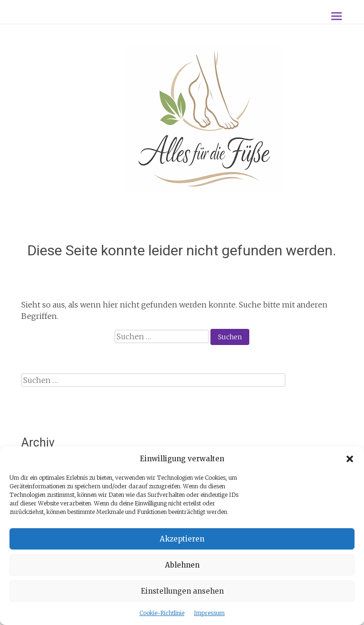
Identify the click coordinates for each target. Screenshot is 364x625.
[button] (350, 459)
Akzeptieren (182, 539)
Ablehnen (182, 565)
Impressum (209, 613)
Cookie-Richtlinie (162, 613)
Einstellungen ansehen (182, 591)
